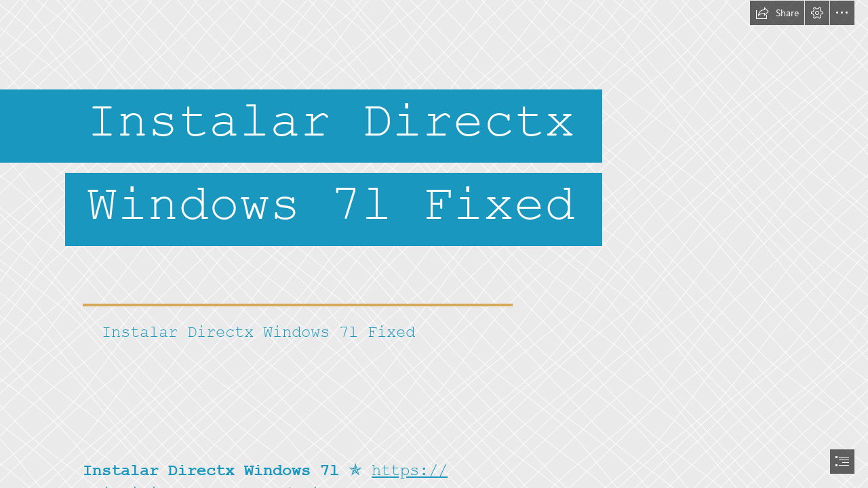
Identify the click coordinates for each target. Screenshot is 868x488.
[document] (434, 244)
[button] (777, 13)
